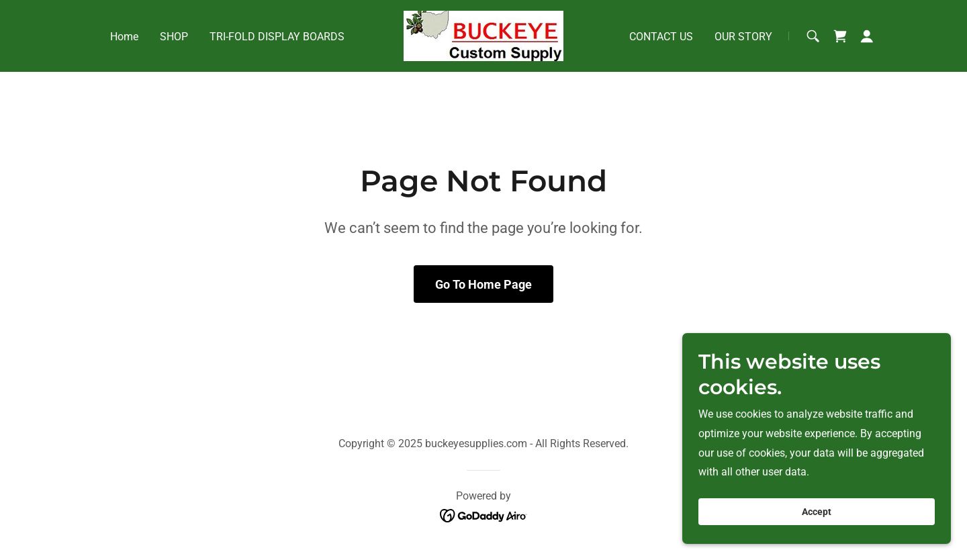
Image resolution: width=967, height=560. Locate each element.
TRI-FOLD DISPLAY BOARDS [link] (277, 37)
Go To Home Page (483, 284)
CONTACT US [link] (661, 37)
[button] (867, 36)
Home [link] (124, 37)
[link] (483, 35)
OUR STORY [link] (743, 37)
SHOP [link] (174, 37)
